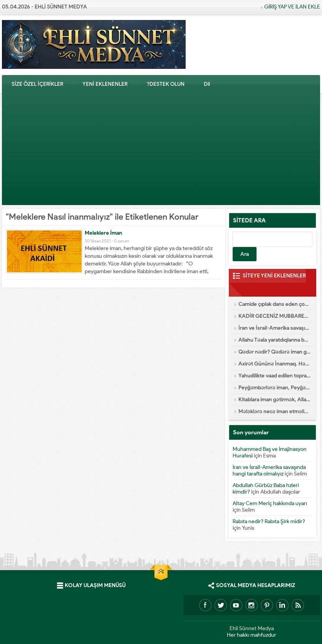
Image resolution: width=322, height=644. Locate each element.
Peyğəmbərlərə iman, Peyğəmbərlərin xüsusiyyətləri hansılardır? (274, 388)
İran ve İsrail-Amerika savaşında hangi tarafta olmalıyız (274, 328)
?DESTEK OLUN (166, 84)
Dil (207, 84)
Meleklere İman (103, 233)
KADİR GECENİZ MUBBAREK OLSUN (274, 316)
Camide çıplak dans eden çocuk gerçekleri (274, 304)
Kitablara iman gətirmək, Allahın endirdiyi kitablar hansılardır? (274, 400)
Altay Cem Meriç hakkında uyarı (270, 503)
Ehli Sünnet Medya (252, 628)
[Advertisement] (161, 151)
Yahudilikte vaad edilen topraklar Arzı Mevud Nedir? (274, 376)
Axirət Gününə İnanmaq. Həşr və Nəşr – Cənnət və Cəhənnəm (274, 364)
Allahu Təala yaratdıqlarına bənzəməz (274, 340)
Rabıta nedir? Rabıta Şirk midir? (269, 521)
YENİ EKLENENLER (105, 84)
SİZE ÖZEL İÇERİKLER (37, 84)
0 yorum (122, 241)
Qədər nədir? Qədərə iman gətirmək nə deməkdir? (274, 352)
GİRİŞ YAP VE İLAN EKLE (292, 7)
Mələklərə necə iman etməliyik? (274, 411)
